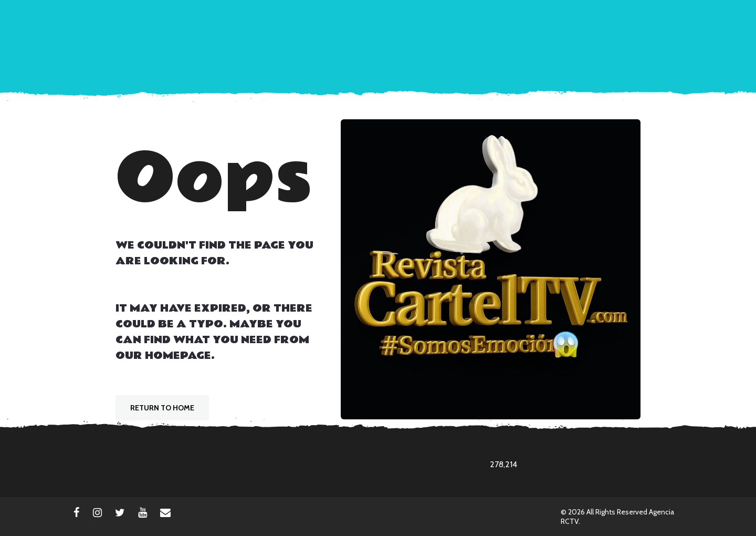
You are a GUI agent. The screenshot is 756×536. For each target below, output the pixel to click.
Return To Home (162, 408)
